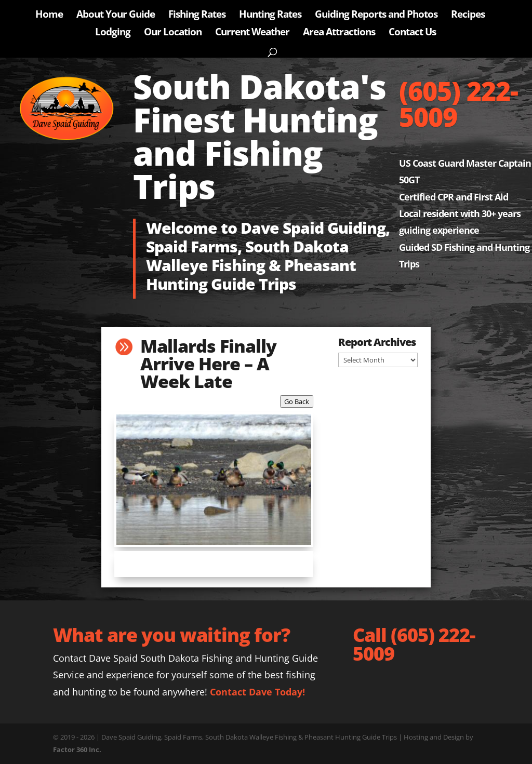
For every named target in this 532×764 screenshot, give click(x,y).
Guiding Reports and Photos (376, 16)
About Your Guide (116, 16)
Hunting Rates (270, 16)
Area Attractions (339, 33)
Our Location (173, 33)
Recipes (468, 16)
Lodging (113, 33)
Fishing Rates (197, 16)
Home (49, 16)
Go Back (297, 401)
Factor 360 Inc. (77, 749)
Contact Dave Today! (257, 692)
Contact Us (412, 33)
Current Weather (252, 33)
